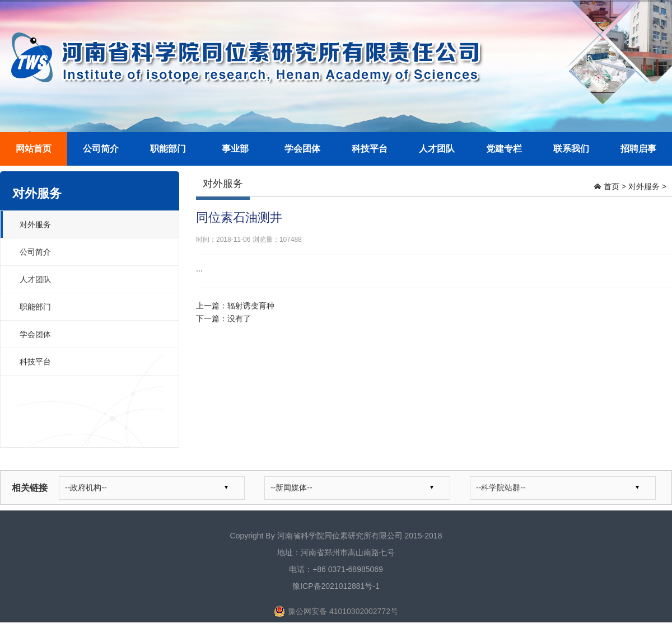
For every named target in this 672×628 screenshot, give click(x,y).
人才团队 (437, 149)
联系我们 (571, 149)
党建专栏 (504, 149)
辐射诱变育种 (251, 306)
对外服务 (35, 224)
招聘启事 (638, 149)
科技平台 (370, 149)
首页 (612, 186)
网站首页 (34, 149)
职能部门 (168, 149)
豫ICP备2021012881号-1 (336, 586)
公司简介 (101, 149)
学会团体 (302, 149)
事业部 (235, 149)
